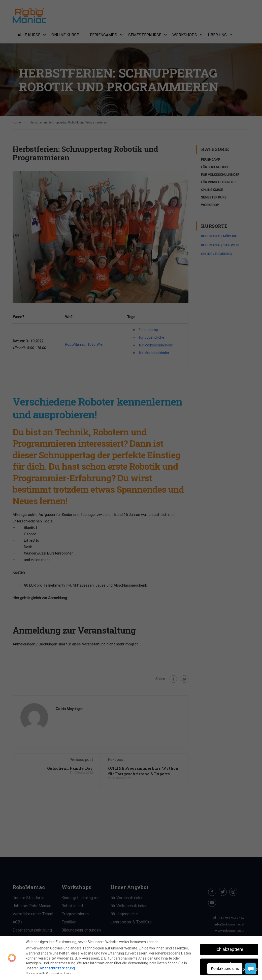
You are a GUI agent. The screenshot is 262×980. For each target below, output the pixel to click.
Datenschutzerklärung (57, 968)
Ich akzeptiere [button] (229, 949)
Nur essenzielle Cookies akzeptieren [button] (48, 973)
